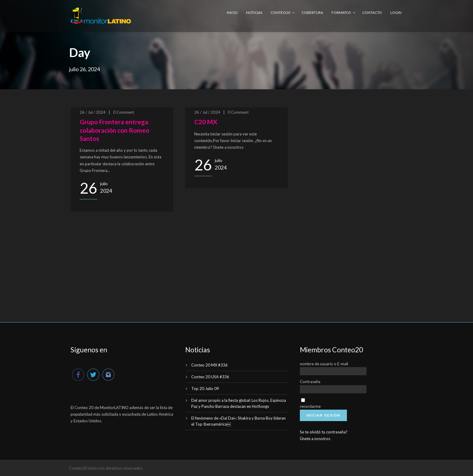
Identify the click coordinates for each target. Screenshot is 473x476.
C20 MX (206, 122)
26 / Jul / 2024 (93, 112)
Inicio (232, 13)
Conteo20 (280, 13)
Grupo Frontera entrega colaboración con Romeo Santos (114, 130)
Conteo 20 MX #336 (210, 365)
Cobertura (312, 13)
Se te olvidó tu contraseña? (324, 432)
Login (396, 13)
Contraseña (310, 382)
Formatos (341, 13)
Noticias (254, 13)
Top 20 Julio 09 (205, 389)
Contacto (372, 13)
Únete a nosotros (315, 439)
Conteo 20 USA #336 (210, 377)
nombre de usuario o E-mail (324, 364)
